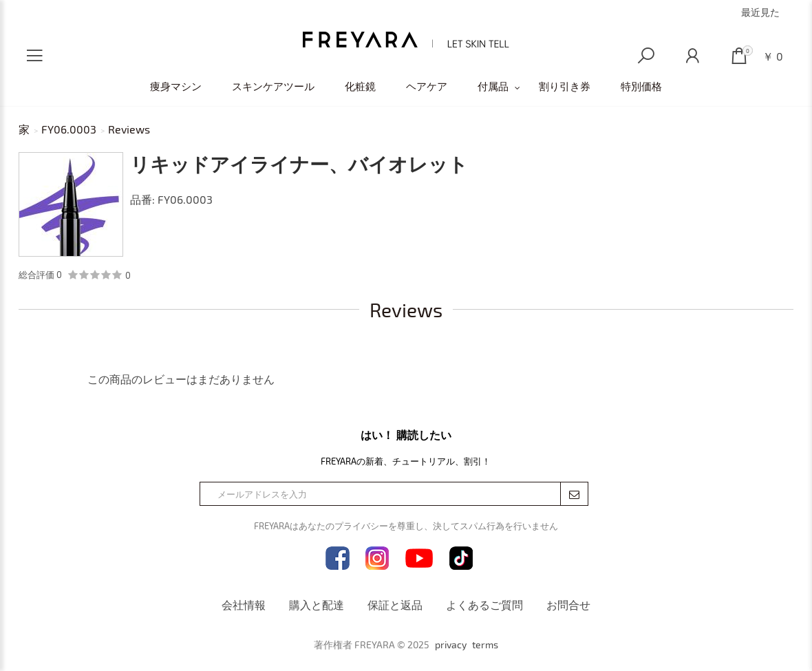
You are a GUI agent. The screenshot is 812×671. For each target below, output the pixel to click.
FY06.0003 (69, 129)
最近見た (760, 12)
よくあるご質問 (484, 605)
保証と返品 (395, 605)
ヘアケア (427, 86)
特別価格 (641, 86)
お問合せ (568, 605)
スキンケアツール (273, 86)
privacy (451, 645)
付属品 (493, 86)
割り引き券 (565, 86)
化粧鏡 (360, 86)
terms (485, 645)
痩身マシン (176, 86)
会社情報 (244, 605)
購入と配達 (317, 605)
